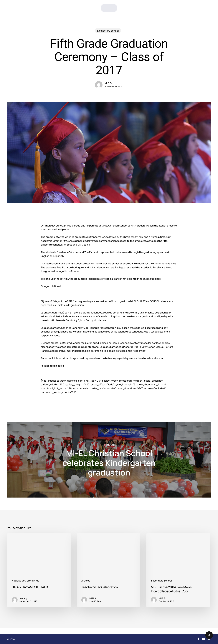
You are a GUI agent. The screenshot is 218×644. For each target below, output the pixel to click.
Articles (86, 581)
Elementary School (108, 31)
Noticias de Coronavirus (25, 581)
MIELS (108, 83)
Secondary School (161, 581)
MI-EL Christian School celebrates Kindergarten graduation (109, 460)
